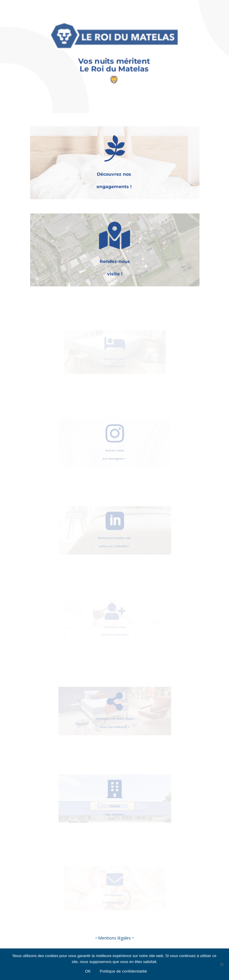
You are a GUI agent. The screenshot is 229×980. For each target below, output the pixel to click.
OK (88, 971)
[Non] (222, 964)
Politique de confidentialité (123, 971)
